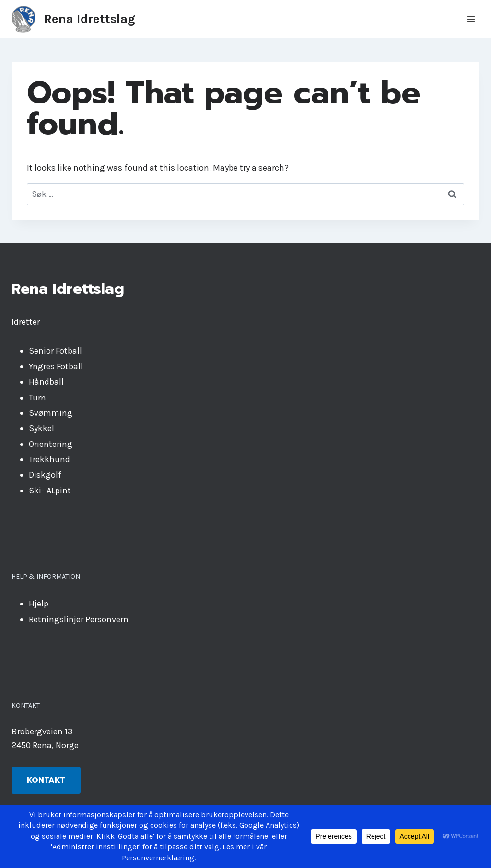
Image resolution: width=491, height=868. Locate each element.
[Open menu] (471, 19)
